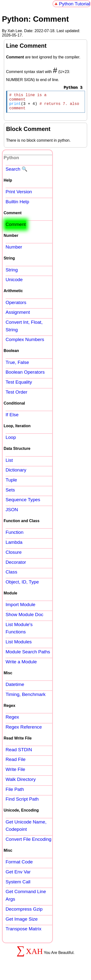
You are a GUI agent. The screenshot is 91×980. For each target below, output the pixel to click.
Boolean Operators (25, 376)
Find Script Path (22, 803)
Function (15, 536)
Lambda (14, 546)
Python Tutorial (74, 4)
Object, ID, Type (22, 586)
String (12, 274)
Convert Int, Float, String (24, 330)
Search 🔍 (17, 173)
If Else (12, 419)
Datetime (15, 688)
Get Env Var (18, 876)
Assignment (18, 316)
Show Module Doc (25, 618)
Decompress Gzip (24, 913)
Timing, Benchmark (26, 698)
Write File (15, 773)
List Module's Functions (19, 632)
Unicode (14, 283)
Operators (16, 306)
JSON (12, 513)
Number (14, 251)
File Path (15, 793)
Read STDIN (19, 753)
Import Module (21, 608)
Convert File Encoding (29, 843)
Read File (16, 763)
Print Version (19, 196)
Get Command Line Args (26, 899)
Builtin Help (17, 206)
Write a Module (21, 666)
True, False (17, 366)
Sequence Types (23, 504)
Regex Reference (24, 731)
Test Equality (19, 386)
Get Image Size (22, 923)
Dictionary (16, 474)
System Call (18, 886)
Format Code (19, 866)
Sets (10, 494)
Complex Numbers (25, 343)
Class (11, 576)
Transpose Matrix (24, 933)
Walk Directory (21, 783)
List (9, 464)
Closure (14, 556)
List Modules (19, 646)
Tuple (11, 484)
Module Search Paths (28, 656)
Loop (11, 441)
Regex (12, 721)
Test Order (17, 396)
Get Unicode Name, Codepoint (26, 830)
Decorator (16, 566)
